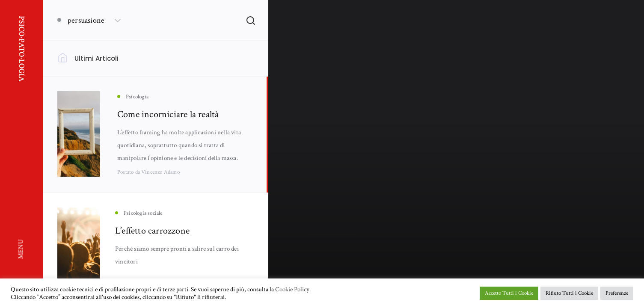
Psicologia (318, 179)
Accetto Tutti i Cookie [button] (509, 293)
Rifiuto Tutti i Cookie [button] (569, 293)
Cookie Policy (292, 290)
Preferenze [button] (617, 293)
